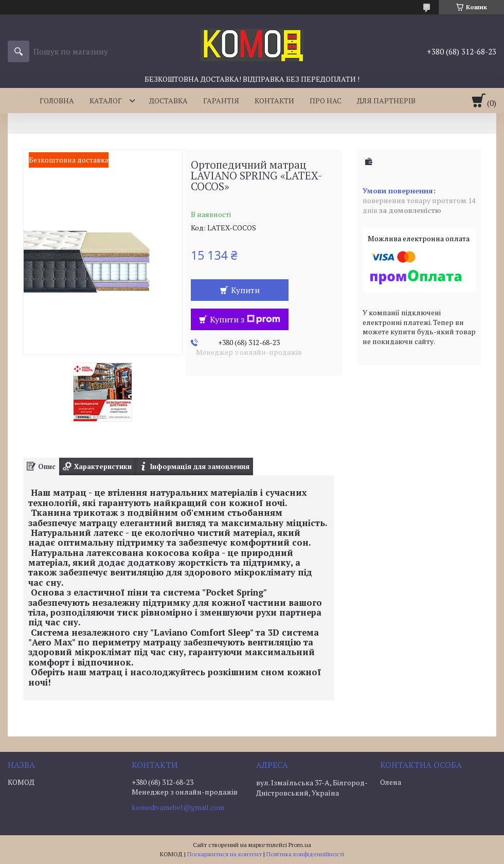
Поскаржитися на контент (224, 854)
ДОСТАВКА (168, 101)
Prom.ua (300, 845)
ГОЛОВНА (57, 101)
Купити (245, 290)
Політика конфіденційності (305, 854)
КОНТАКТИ (274, 101)
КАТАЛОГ (106, 101)
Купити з (245, 319)
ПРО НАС (326, 101)
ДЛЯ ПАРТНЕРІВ (386, 101)
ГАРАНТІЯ (221, 101)
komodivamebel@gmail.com (178, 807)
